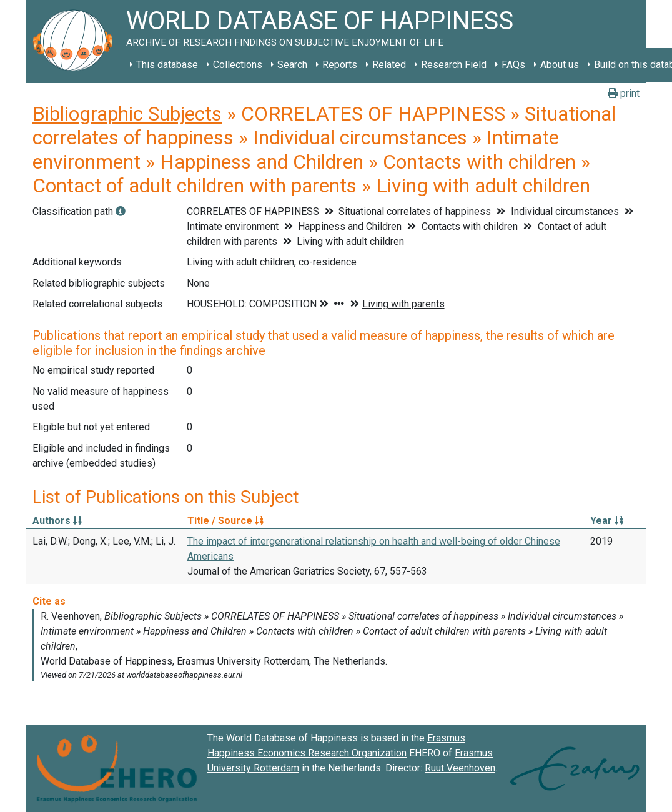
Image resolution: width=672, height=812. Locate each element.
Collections (238, 65)
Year (607, 521)
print (624, 93)
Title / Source (225, 521)
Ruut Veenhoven (460, 768)
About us (560, 65)
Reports (340, 65)
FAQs (513, 65)
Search (292, 65)
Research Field (454, 65)
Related (389, 65)
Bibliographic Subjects (127, 114)
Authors (57, 521)
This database (167, 65)
